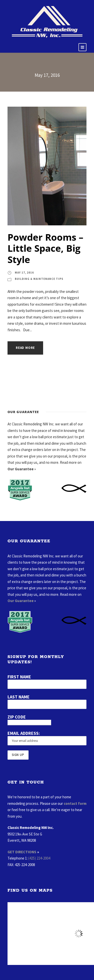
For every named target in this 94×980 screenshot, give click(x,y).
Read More (25, 348)
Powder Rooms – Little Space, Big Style (45, 248)
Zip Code (17, 717)
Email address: (24, 733)
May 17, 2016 (24, 273)
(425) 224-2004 (39, 858)
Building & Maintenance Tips (39, 279)
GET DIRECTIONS (22, 852)
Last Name (19, 697)
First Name (19, 677)
